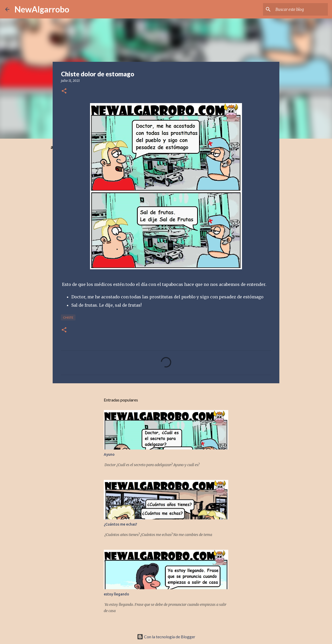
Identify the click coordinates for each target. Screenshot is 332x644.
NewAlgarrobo (42, 9)
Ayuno (109, 454)
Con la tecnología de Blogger (166, 637)
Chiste (68, 317)
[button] (64, 91)
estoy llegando (116, 594)
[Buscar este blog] (301, 9)
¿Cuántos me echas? (120, 524)
